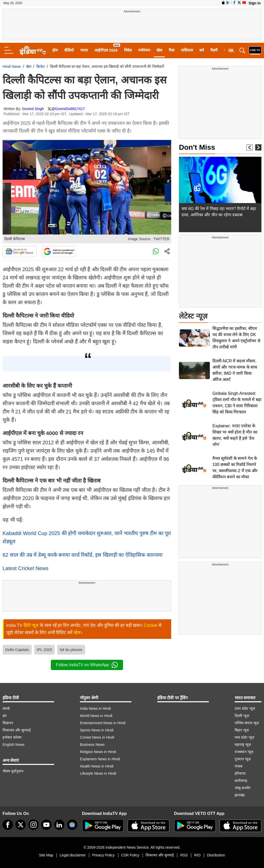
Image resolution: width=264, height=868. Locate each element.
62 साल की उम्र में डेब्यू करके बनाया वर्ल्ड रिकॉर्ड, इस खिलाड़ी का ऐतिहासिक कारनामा (82, 555)
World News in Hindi (96, 716)
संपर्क (6, 708)
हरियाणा (240, 773)
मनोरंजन (144, 50)
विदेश (128, 50)
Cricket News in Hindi (97, 737)
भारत (84, 50)
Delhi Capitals (17, 650)
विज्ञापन (8, 723)
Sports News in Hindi (97, 730)
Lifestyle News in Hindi (98, 773)
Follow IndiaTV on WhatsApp (87, 665)
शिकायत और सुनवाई (17, 730)
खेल (159, 50)
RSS (184, 855)
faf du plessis (71, 650)
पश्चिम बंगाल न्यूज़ (247, 723)
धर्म (202, 50)
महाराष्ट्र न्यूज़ (243, 745)
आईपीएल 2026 (106, 50)
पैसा (172, 50)
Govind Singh (33, 109)
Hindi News (12, 66)
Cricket (150, 625)
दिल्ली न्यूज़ (242, 716)
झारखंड (240, 795)
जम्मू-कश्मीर (243, 788)
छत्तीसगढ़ (241, 781)
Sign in (255, 3)
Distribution (216, 855)
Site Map (46, 855)
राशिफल (187, 50)
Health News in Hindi (97, 766)
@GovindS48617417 (68, 109)
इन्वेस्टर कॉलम (12, 737)
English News (14, 745)
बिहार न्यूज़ (242, 730)
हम (5, 716)
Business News (92, 745)
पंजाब (238, 766)
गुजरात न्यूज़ (243, 759)
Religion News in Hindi (98, 752)
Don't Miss (197, 147)
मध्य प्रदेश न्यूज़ (244, 737)
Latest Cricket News (26, 568)
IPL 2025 (45, 650)
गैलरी (214, 50)
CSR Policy (130, 855)
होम (55, 50)
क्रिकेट (41, 66)
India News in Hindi (95, 708)
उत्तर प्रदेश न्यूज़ (245, 708)
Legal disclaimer (73, 855)
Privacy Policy (103, 855)
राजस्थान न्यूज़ (244, 752)
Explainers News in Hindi (100, 759)
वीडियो (69, 50)
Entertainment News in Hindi (103, 723)
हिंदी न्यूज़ (31, 625)
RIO (197, 855)
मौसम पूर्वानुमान (13, 771)
